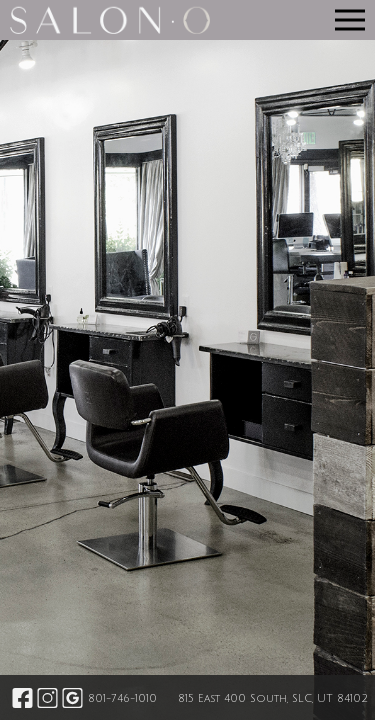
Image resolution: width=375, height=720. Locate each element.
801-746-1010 (122, 698)
